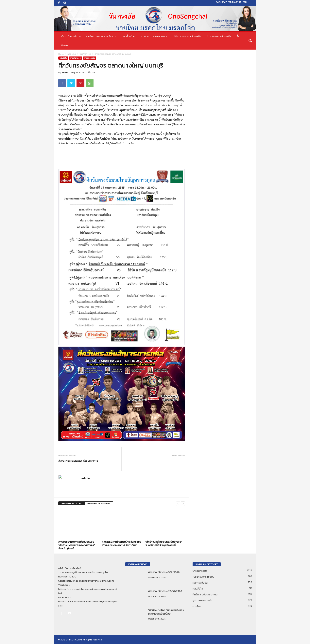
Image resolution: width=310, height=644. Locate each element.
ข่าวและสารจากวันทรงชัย (219, 36)
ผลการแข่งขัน (200, 583)
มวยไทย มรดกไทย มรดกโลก (101, 37)
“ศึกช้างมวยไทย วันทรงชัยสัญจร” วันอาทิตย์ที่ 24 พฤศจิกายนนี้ (164, 543)
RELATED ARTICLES (71, 503)
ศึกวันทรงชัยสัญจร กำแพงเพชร (78, 461)
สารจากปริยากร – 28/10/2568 (165, 591)
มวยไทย (197, 606)
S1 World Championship (154, 36)
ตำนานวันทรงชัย (71, 37)
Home (61, 54)
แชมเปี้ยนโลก (129, 36)
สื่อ (238, 36)
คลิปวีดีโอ (72, 54)
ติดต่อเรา (65, 45)
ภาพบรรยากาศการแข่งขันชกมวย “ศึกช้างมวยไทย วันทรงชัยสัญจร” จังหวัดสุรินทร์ (77, 545)
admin (65, 72)
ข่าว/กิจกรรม (85, 54)
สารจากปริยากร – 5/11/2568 (164, 572)
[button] (250, 41)
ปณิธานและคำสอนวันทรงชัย (187, 36)
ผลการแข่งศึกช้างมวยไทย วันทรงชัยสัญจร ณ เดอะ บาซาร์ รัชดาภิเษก (121, 543)
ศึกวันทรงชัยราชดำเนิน (205, 595)
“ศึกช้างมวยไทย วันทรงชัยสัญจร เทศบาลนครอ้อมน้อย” (166, 612)
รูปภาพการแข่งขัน (202, 600)
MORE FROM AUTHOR (99, 503)
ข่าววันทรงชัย (90, 58)
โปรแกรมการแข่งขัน (203, 577)
